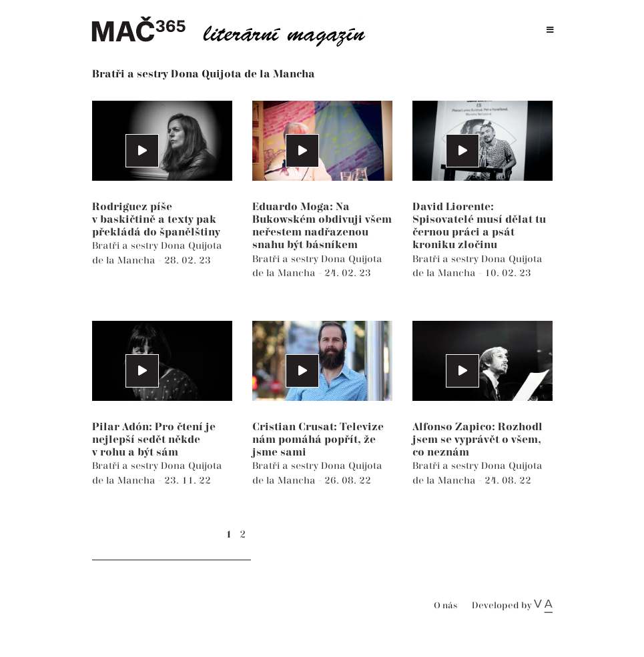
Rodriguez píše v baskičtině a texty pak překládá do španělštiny (156, 220)
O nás (445, 606)
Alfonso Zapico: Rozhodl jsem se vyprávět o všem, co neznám (477, 440)
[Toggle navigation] (550, 30)
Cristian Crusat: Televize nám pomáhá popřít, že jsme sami (318, 440)
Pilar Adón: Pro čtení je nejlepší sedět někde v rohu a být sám (154, 440)
